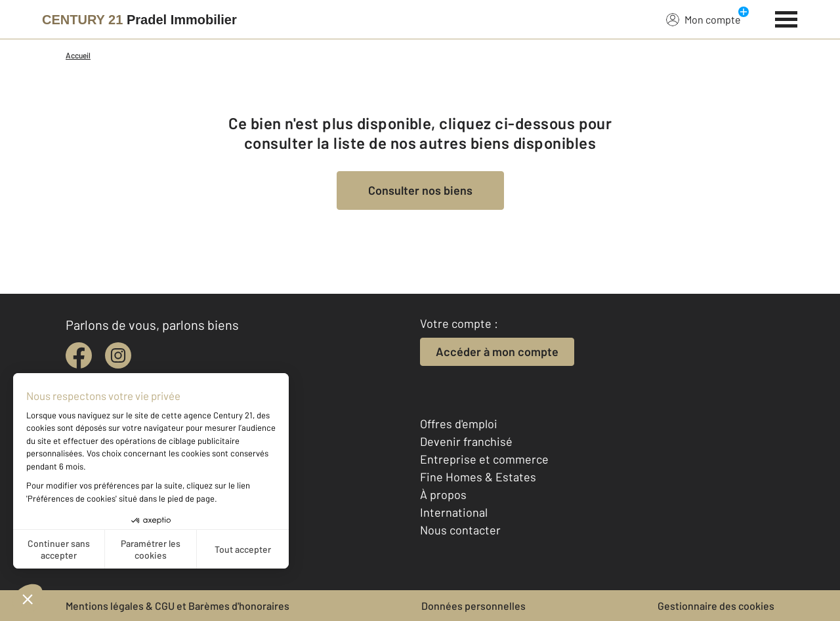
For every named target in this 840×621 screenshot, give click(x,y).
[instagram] (118, 355)
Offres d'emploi (459, 424)
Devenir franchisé (466, 441)
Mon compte (703, 19)
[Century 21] (139, 20)
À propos (443, 494)
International (454, 512)
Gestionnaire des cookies (716, 606)
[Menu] (787, 18)
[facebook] (79, 355)
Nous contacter (460, 530)
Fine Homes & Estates (478, 477)
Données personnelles (473, 606)
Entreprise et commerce (484, 459)
